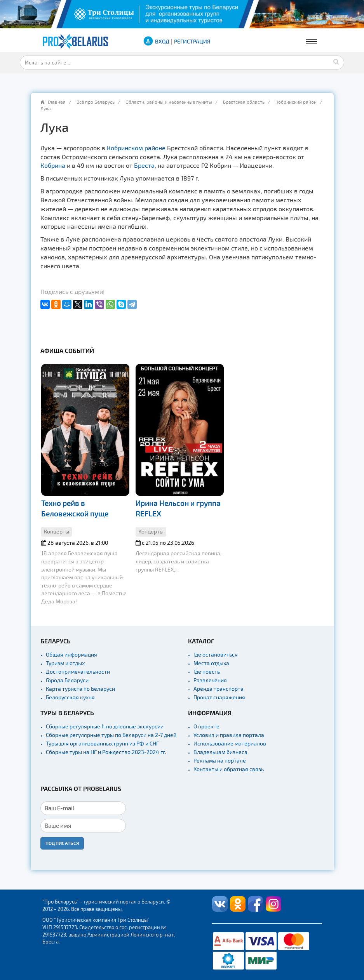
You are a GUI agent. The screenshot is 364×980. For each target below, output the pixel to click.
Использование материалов (230, 743)
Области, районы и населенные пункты (169, 102)
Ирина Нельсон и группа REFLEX (178, 508)
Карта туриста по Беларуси (80, 689)
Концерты (57, 531)
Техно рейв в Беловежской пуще (75, 508)
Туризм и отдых (65, 663)
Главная (57, 102)
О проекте (206, 726)
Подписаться (62, 843)
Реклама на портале (220, 760)
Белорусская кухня (70, 697)
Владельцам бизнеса (220, 752)
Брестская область (244, 102)
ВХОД (162, 41)
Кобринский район (296, 102)
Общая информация (71, 654)
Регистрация (192, 41)
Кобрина (53, 165)
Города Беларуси (67, 680)
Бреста (144, 165)
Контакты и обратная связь (229, 769)
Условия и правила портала (229, 735)
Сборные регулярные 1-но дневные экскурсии (105, 726)
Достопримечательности (78, 672)
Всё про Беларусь (96, 102)
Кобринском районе (136, 148)
